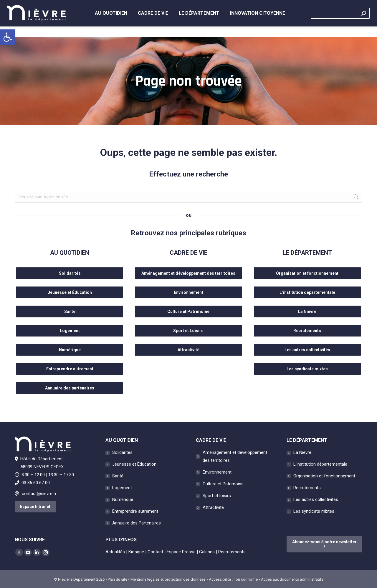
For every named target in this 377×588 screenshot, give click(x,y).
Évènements (282, 5)
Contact (313, 5)
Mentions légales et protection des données (168, 579)
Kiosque (211, 5)
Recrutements (346, 5)
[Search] (340, 24)
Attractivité (213, 507)
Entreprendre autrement (135, 511)
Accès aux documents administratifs (292, 579)
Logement (122, 488)
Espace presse (245, 5)
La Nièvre (302, 452)
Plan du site (118, 579)
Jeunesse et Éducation (134, 464)
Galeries (207, 552)
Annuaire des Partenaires (137, 523)
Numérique (123, 499)
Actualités (182, 5)
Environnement (217, 472)
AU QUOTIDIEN (70, 253)
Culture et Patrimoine (223, 484)
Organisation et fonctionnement (324, 476)
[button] (8, 37)
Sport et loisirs (217, 496)
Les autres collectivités (316, 499)
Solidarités (122, 452)
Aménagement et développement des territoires (235, 456)
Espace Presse (181, 552)
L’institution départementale (320, 464)
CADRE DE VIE (188, 253)
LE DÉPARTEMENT (307, 253)
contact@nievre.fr (39, 494)
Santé (118, 476)
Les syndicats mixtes (314, 511)
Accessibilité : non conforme (233, 579)
